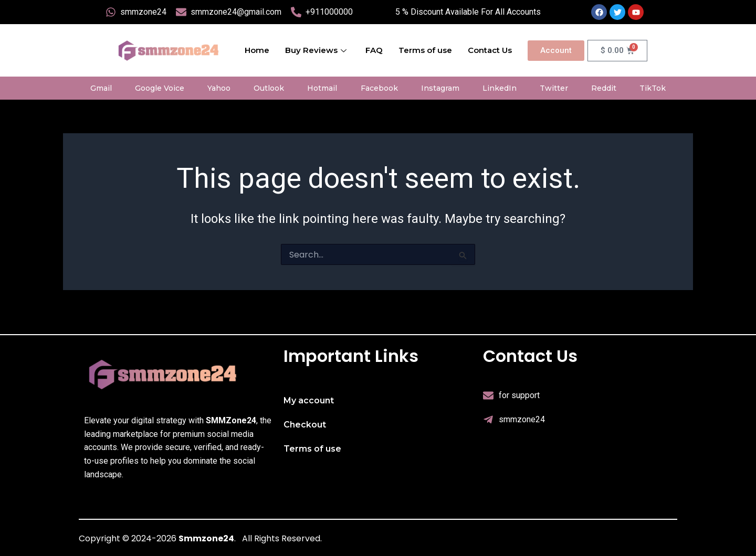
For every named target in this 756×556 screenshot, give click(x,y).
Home (257, 50)
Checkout (305, 425)
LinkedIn (500, 88)
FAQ (374, 50)
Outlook (269, 88)
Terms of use (425, 50)
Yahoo (219, 88)
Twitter (554, 88)
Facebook (379, 88)
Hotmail (322, 88)
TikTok (653, 88)
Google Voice (160, 88)
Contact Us (490, 50)
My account (309, 400)
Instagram (440, 88)
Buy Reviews (316, 50)
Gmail (101, 88)
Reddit (604, 88)
